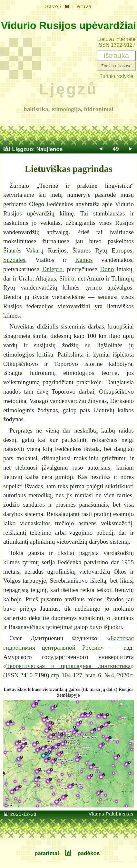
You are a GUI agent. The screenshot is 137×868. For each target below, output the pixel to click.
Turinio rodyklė (116, 76)
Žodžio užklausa (116, 66)
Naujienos (50, 149)
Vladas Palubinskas (111, 814)
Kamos (84, 260)
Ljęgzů (68, 89)
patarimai (47, 853)
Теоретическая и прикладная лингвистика (69, 666)
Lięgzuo (23, 149)
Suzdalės (14, 260)
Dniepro (52, 269)
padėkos (88, 853)
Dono (107, 269)
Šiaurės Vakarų (23, 250)
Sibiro (67, 278)
